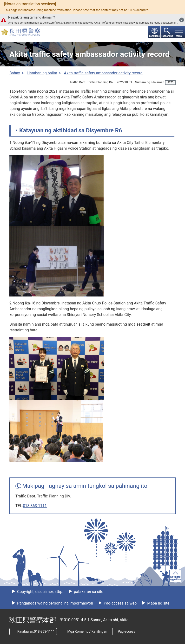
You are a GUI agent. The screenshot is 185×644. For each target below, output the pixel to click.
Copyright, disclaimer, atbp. (40, 592)
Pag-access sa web (120, 603)
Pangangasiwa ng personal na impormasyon (55, 603)
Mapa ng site (158, 603)
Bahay (15, 73)
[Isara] (182, 20)
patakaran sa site (88, 592)
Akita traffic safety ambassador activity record (103, 73)
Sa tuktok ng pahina (175, 578)
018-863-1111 (35, 506)
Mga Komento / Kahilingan (87, 631)
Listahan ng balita (42, 73)
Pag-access (126, 631)
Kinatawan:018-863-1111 (36, 631)
